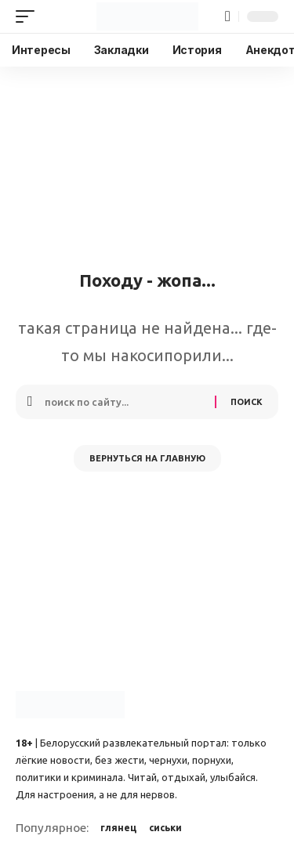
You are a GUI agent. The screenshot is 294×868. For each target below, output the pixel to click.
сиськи (165, 828)
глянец (118, 828)
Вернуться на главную (147, 458)
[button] (29, 16)
